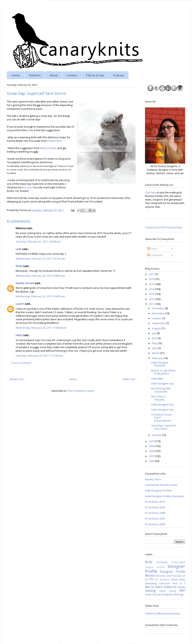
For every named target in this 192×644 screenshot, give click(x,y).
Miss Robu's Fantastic (158, 398)
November (159, 313)
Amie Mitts (157, 379)
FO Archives (162, 579)
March (156, 353)
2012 (152, 299)
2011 (152, 304)
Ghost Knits (178, 579)
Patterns (35, 75)
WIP (182, 591)
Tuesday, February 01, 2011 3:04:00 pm (38, 241)
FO (151, 579)
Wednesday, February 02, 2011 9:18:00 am (40, 296)
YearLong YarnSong (157, 594)
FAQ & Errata (95, 75)
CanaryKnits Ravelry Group (161, 485)
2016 (152, 279)
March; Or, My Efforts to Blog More (164, 372)
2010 (152, 441)
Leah (19, 249)
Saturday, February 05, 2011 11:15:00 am (39, 356)
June (155, 338)
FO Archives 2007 (155, 519)
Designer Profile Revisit (165, 574)
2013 (152, 294)
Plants (181, 587)
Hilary (19, 335)
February (158, 358)
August (156, 328)
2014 (152, 289)
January (157, 435)
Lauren (20, 304)
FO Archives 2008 (155, 513)
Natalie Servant (25, 283)
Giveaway (151, 583)
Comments (155, 255)
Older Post (129, 379)
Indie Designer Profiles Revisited (164, 496)
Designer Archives (155, 567)
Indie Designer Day (163, 383)
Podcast (119, 75)
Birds (149, 562)
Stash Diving (168, 591)
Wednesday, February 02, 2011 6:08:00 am (40, 276)
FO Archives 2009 (155, 507)
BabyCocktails (48, 148)
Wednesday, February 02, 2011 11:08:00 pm (41, 328)
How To (177, 583)
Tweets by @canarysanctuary (163, 613)
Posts (152, 249)
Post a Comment (21, 363)
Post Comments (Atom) (81, 391)
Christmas (162, 562)
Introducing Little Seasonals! (161, 390)
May (155, 343)
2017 (152, 274)
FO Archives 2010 (155, 502)
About (54, 75)
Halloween (165, 583)
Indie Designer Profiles (158, 490)
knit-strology (176, 594)
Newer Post (17, 379)
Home (16, 75)
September (159, 323)
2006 (152, 461)
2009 (152, 446)
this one (27, 187)
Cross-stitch (178, 562)
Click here (151, 192)
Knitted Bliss (55, 141)
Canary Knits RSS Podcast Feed (163, 227)
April (155, 348)
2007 (152, 456)
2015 (152, 284)
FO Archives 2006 (155, 524)
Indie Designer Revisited (160, 364)
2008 (152, 451)
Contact (72, 75)
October (157, 318)
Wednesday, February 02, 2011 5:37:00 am (40, 259)
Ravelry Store (153, 479)
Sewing (150, 591)
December (158, 308)
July (154, 333)
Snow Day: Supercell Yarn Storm (163, 427)
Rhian (19, 266)
